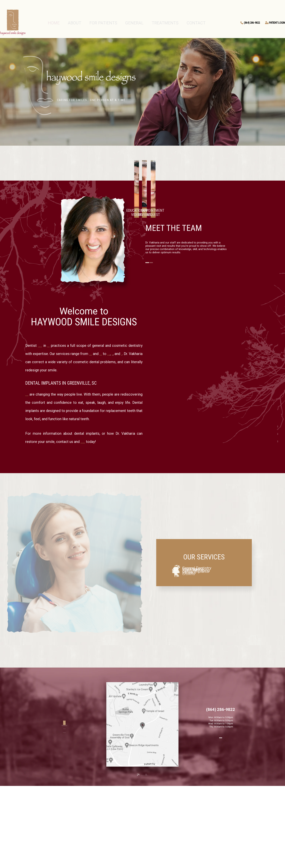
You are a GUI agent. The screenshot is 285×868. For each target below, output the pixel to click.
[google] (278, 434)
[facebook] (278, 427)
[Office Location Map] (142, 783)
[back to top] (142, 861)
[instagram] (278, 441)
